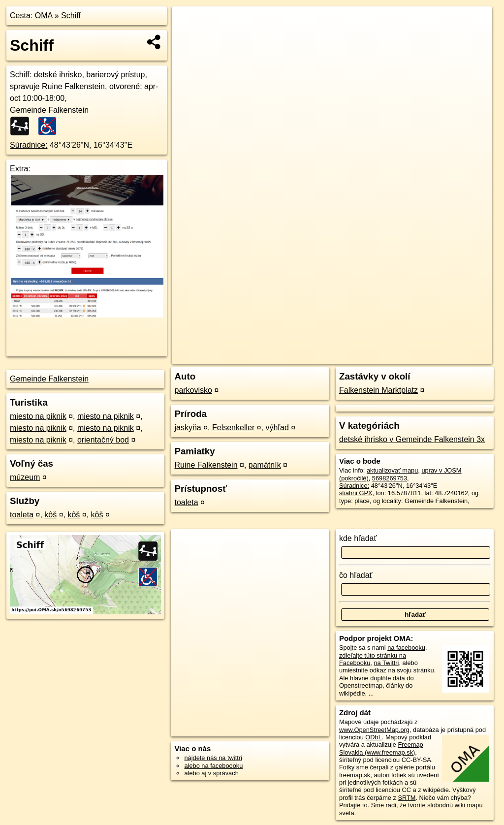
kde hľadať (358, 538)
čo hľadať (356, 575)
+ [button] (189, 23)
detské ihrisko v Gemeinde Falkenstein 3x (412, 439)
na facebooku (406, 648)
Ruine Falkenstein (206, 465)
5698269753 (390, 478)
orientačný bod (103, 440)
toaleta (22, 515)
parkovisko (193, 390)
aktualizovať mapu (392, 470)
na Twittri (386, 663)
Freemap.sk (373, 356)
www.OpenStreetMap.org (374, 730)
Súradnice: (29, 145)
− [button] (189, 38)
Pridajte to (353, 805)
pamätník (265, 465)
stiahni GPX (356, 493)
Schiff (71, 16)
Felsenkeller (233, 428)
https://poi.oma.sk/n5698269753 (448, 356)
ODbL (373, 737)
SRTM (407, 798)
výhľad (277, 428)
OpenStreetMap (322, 356)
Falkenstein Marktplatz (378, 390)
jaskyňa (188, 428)
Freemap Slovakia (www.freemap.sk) (381, 748)
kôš (50, 515)
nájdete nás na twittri (213, 758)
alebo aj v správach (211, 773)
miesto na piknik (38, 416)
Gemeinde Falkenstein (49, 379)
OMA (44, 16)
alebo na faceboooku (213, 766)
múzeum (25, 477)
